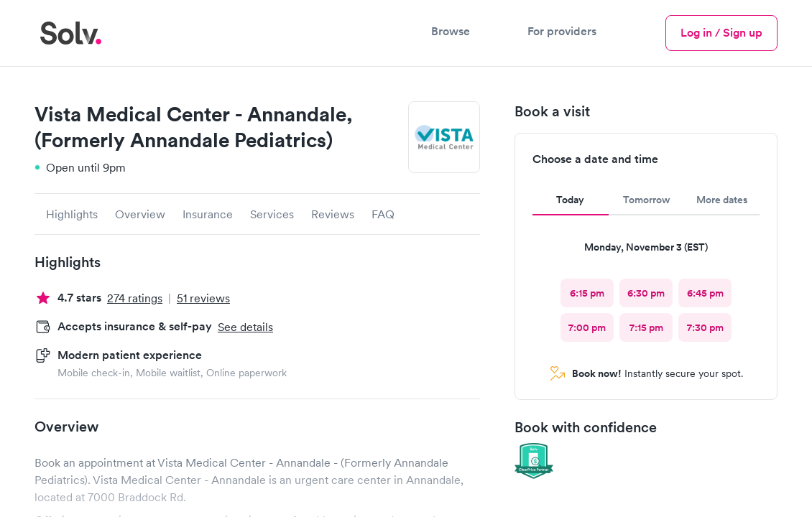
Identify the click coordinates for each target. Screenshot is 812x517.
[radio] (587, 293)
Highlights (72, 214)
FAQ (383, 214)
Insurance (208, 214)
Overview (140, 214)
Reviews (333, 214)
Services (272, 214)
